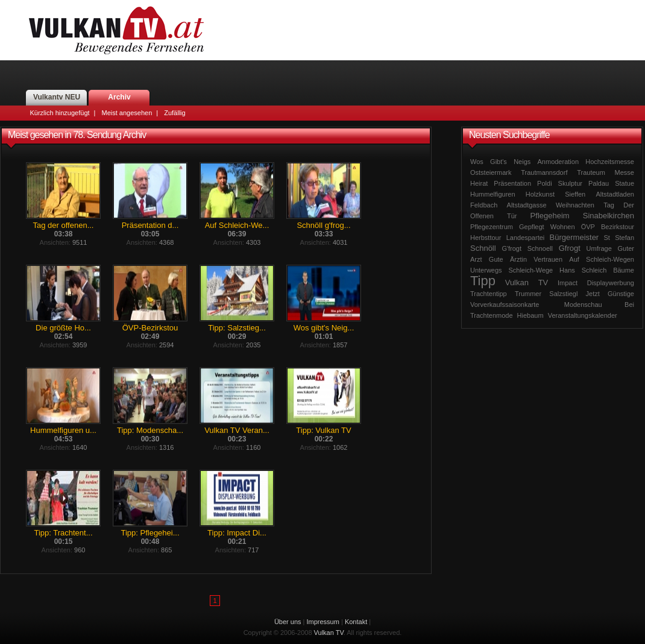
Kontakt (356, 622)
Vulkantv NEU (57, 97)
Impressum (323, 622)
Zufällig (175, 113)
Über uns (288, 622)
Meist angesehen (127, 113)
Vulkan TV (116, 30)
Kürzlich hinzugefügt (60, 113)
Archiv (119, 97)
